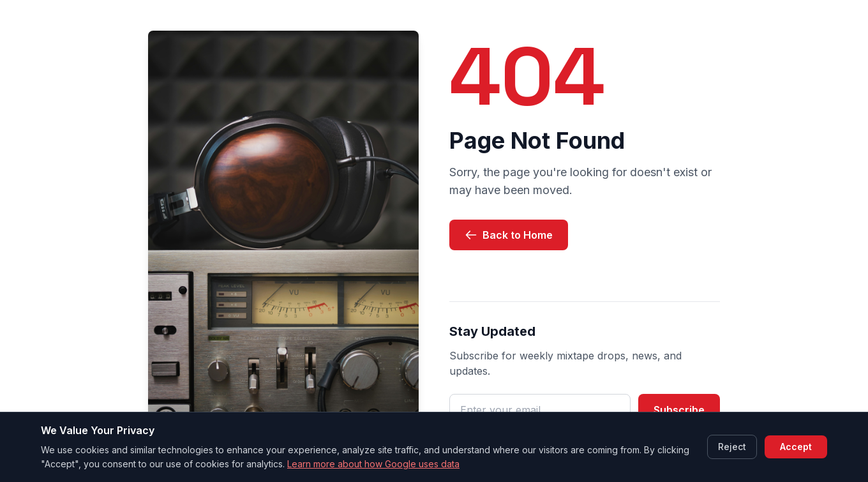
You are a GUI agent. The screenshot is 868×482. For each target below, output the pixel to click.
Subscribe (679, 410)
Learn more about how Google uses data (373, 464)
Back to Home (509, 235)
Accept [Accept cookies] (796, 447)
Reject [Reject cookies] (732, 447)
